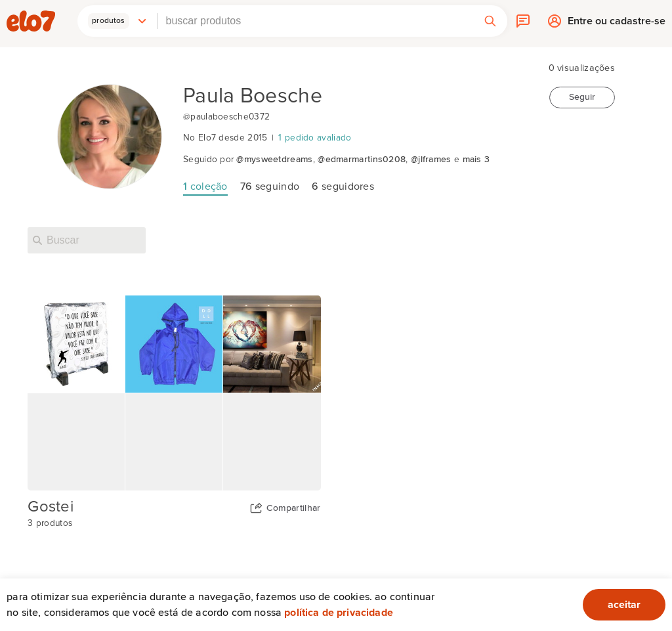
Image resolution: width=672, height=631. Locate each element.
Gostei (51, 507)
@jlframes (431, 160)
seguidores (343, 186)
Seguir (582, 97)
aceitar (624, 605)
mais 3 (476, 160)
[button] (117, 21)
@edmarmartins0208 (362, 160)
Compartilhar (294, 508)
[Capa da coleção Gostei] (174, 393)
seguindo (270, 186)
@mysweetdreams (274, 160)
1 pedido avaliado (315, 138)
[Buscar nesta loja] (87, 240)
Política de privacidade (339, 613)
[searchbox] (316, 21)
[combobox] (316, 21)
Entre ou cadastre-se (617, 24)
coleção (205, 186)
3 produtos (50, 523)
